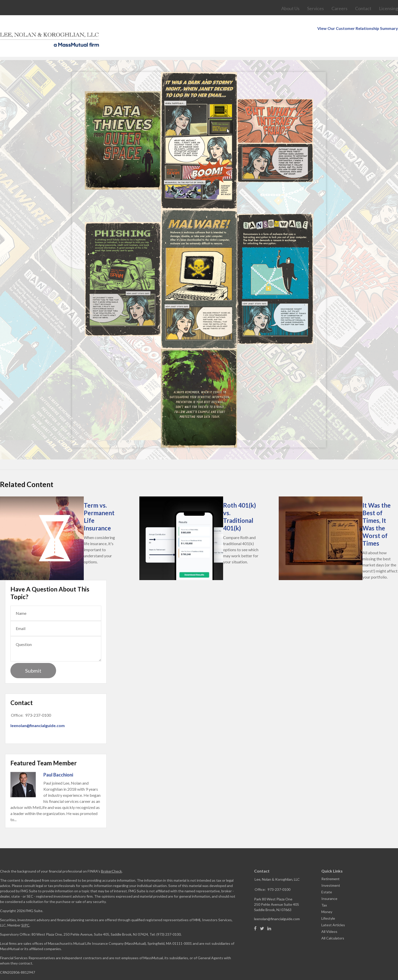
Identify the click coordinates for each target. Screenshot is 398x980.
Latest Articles (333, 910)
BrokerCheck (111, 856)
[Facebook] (255, 913)
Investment (331, 870)
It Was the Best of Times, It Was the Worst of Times (377, 509)
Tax (324, 890)
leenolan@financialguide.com (38, 710)
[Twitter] (262, 913)
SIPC (25, 910)
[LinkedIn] (269, 913)
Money (327, 896)
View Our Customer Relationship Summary (358, 3)
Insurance (329, 883)
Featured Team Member (44, 748)
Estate (327, 877)
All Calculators (333, 923)
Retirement (330, 864)
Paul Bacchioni (58, 760)
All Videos (329, 916)
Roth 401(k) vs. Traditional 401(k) (239, 501)
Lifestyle (328, 903)
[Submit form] (33, 655)
